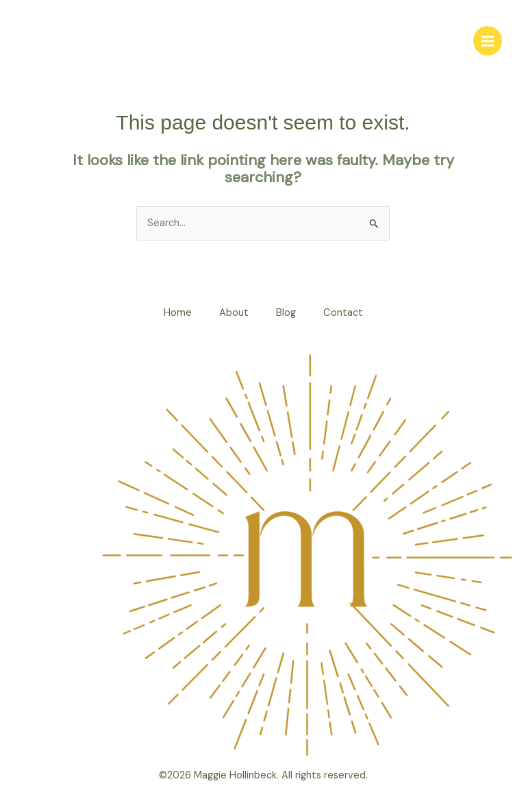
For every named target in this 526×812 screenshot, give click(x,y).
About (234, 313)
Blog (286, 313)
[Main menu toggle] (488, 40)
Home (178, 313)
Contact (343, 313)
